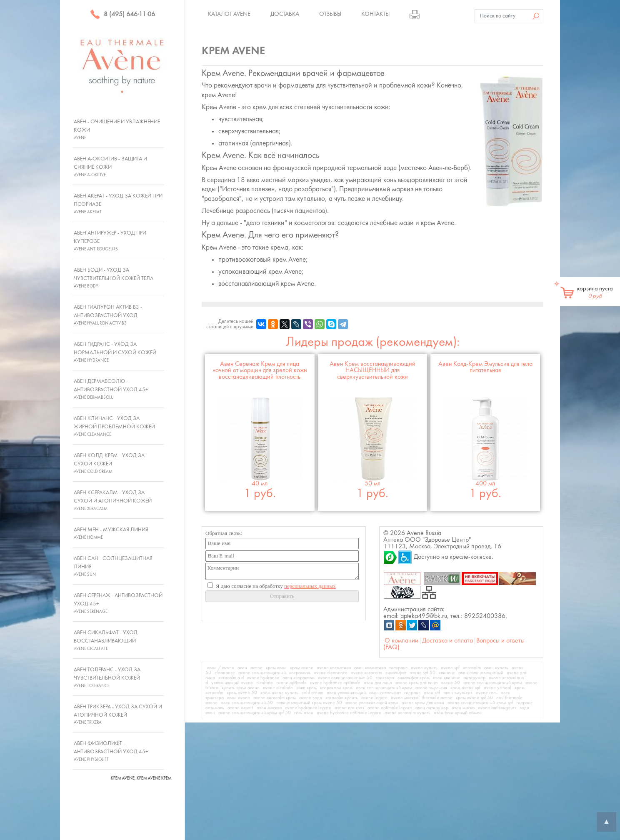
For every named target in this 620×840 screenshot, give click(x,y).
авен (242, 668)
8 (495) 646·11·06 (122, 15)
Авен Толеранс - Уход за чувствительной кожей (107, 677)
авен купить (496, 668)
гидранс (412, 693)
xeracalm (472, 668)
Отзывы (330, 14)
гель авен (304, 713)
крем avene (302, 668)
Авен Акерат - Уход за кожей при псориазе (118, 204)
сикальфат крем (414, 678)
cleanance (225, 673)
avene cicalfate (278, 688)
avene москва (405, 698)
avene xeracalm (366, 673)
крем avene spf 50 (474, 698)
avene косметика (334, 668)
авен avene (239, 698)
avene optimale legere (390, 708)
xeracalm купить (342, 698)
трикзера (385, 678)
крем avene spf (465, 688)
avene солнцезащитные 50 (345, 678)
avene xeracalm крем (275, 698)
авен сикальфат (385, 693)
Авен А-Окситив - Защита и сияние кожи (110, 167)
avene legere (374, 698)
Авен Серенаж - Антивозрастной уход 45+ (118, 603)
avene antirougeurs (497, 708)
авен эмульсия (458, 693)
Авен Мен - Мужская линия (111, 533)
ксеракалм (300, 673)
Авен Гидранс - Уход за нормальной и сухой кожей (115, 352)
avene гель (487, 693)
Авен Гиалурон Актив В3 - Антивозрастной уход (108, 315)
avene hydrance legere (308, 708)
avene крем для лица (416, 683)
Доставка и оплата (447, 641)
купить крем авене (241, 688)
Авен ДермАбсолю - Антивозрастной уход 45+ (111, 389)
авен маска (463, 708)
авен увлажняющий (346, 693)
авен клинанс (446, 678)
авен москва (269, 708)
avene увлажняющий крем (372, 703)
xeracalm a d (231, 678)
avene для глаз (349, 708)
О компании (401, 641)
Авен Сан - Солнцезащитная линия (113, 566)
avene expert (240, 708)
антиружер (474, 678)
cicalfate (265, 683)
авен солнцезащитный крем (384, 688)
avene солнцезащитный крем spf (480, 703)
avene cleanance (331, 673)
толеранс (398, 668)
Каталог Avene (229, 14)
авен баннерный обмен (458, 713)
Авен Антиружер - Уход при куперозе (110, 241)
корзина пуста (595, 292)
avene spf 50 (422, 673)
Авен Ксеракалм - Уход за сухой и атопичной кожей (113, 500)
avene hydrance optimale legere (349, 713)
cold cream (312, 693)
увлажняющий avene (232, 683)
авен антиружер (432, 708)
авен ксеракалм (299, 678)
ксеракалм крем (336, 688)
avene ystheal (497, 688)
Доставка (285, 14)
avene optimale (291, 683)
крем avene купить (279, 693)
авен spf (432, 693)
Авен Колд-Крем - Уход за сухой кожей (109, 463)
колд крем (306, 688)
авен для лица (378, 683)
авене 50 (450, 683)
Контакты (375, 14)
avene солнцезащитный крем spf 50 (255, 713)
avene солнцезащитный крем (493, 683)
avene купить (424, 668)
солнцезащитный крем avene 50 (309, 703)
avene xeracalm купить (407, 713)
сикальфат (396, 673)
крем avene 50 (242, 693)
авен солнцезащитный (481, 673)
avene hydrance (263, 678)
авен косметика (370, 668)
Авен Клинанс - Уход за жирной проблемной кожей (114, 426)
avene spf (450, 668)
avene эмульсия (431, 688)
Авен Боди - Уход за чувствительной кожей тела (114, 278)
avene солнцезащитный (262, 673)
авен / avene (221, 668)
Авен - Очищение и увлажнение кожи (117, 130)
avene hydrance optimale (335, 683)
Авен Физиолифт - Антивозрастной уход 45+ (111, 751)
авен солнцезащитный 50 (247, 703)
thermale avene (437, 698)
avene (256, 668)
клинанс (447, 673)
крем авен (276, 668)
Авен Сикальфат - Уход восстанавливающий (106, 640)
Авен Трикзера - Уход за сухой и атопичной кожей (118, 715)
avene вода (311, 698)
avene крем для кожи (423, 703)
